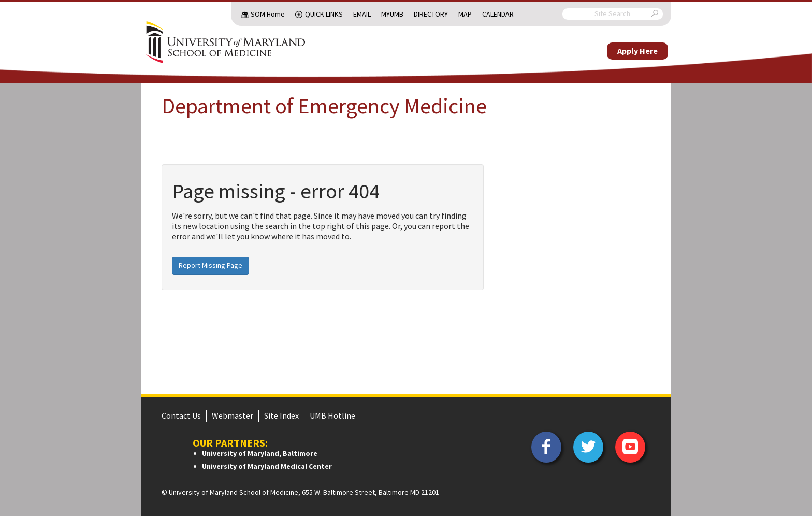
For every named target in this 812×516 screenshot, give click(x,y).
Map (465, 14)
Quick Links (324, 14)
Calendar (498, 14)
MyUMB (392, 14)
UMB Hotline (332, 415)
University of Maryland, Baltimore (260, 453)
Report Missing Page (211, 265)
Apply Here (637, 51)
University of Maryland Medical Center (267, 466)
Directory (431, 14)
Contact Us (181, 415)
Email (362, 14)
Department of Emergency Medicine (324, 106)
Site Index (281, 415)
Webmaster (233, 415)
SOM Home (268, 14)
